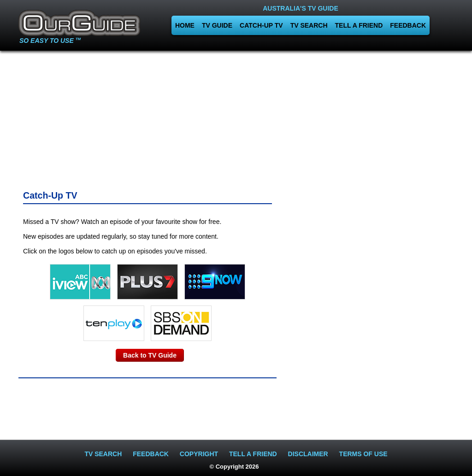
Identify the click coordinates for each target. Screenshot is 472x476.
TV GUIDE (217, 25)
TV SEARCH (309, 25)
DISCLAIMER (308, 454)
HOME (185, 25)
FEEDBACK (408, 25)
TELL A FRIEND (359, 25)
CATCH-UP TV (261, 25)
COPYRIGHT (199, 454)
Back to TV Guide (150, 355)
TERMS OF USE (363, 454)
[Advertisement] (84, 118)
